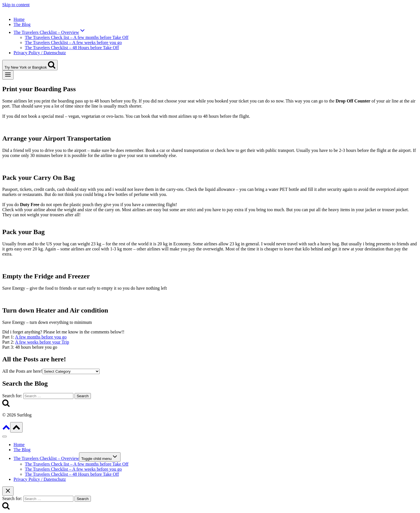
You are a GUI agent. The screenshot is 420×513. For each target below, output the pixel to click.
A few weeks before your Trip (42, 342)
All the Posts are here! (22, 371)
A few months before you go (41, 337)
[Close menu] (5, 436)
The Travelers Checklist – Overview (46, 458)
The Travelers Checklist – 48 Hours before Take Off (72, 48)
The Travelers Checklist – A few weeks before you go (73, 42)
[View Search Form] (30, 65)
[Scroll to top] (6, 429)
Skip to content (16, 5)
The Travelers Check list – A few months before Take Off (77, 37)
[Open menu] (8, 75)
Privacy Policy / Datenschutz (40, 53)
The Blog (22, 24)
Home (19, 19)
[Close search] (8, 491)
